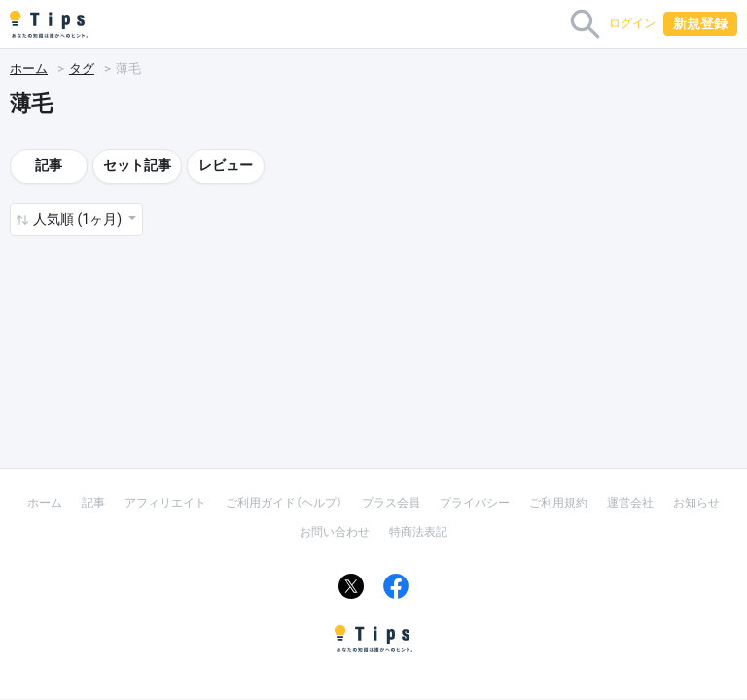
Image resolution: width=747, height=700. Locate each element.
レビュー (226, 165)
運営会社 (630, 503)
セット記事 (137, 165)
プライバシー (475, 503)
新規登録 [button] (700, 23)
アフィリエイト (165, 503)
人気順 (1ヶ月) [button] (79, 219)
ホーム (29, 69)
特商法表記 (418, 532)
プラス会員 (391, 503)
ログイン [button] (632, 23)
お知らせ (696, 503)
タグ (82, 69)
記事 (49, 165)
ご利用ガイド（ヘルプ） (284, 503)
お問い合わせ (335, 532)
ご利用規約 (558, 503)
